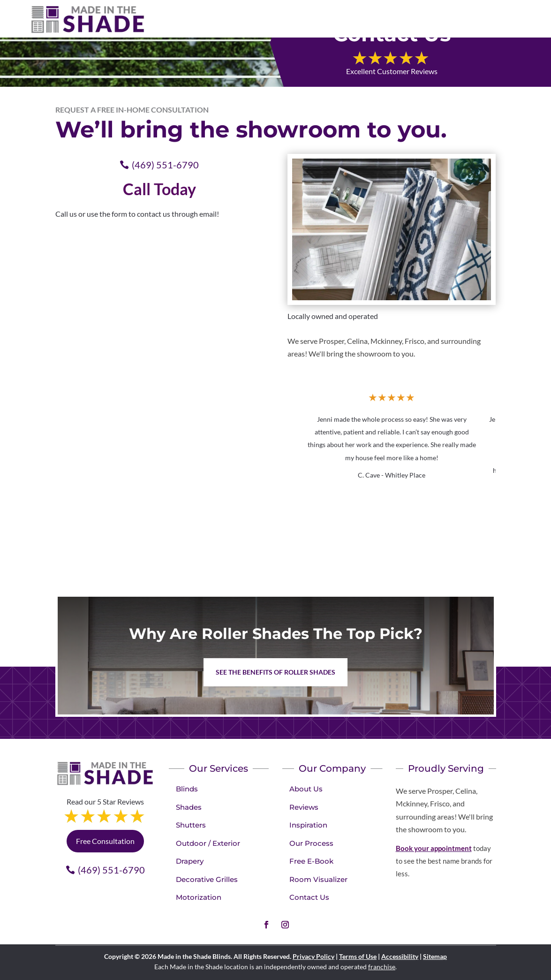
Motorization (199, 897)
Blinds (187, 789)
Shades (189, 807)
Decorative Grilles (207, 879)
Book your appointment (434, 848)
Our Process (311, 843)
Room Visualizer (318, 879)
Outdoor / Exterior (208, 843)
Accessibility (400, 956)
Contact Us (309, 897)
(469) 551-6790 (165, 165)
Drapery (190, 861)
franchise (382, 967)
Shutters (191, 825)
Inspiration (308, 825)
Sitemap (435, 956)
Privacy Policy (313, 956)
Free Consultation (105, 841)
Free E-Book (311, 861)
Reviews (304, 807)
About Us (306, 789)
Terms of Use (358, 956)
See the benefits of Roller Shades (275, 672)
